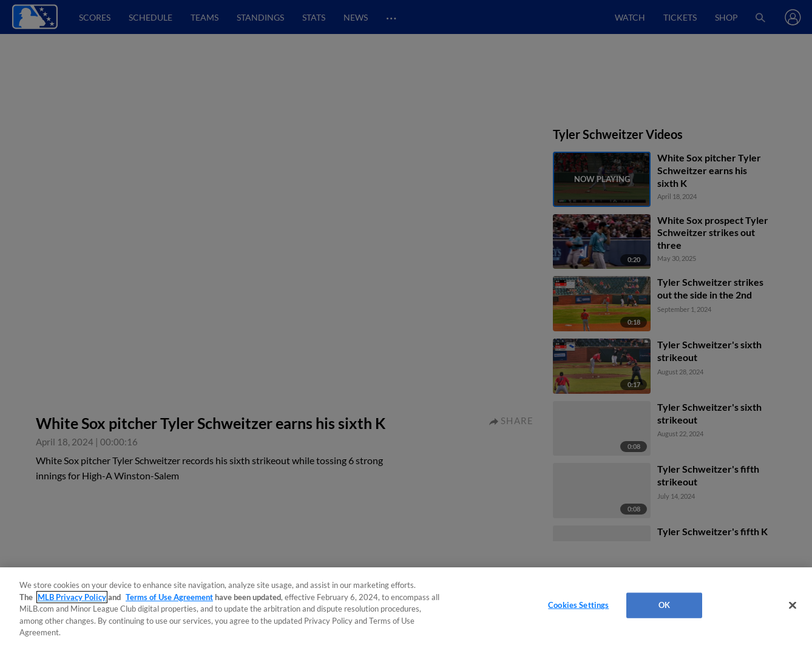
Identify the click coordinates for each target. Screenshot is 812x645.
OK (664, 605)
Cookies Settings (578, 605)
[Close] (793, 606)
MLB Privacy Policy (72, 597)
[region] (406, 606)
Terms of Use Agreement (169, 597)
